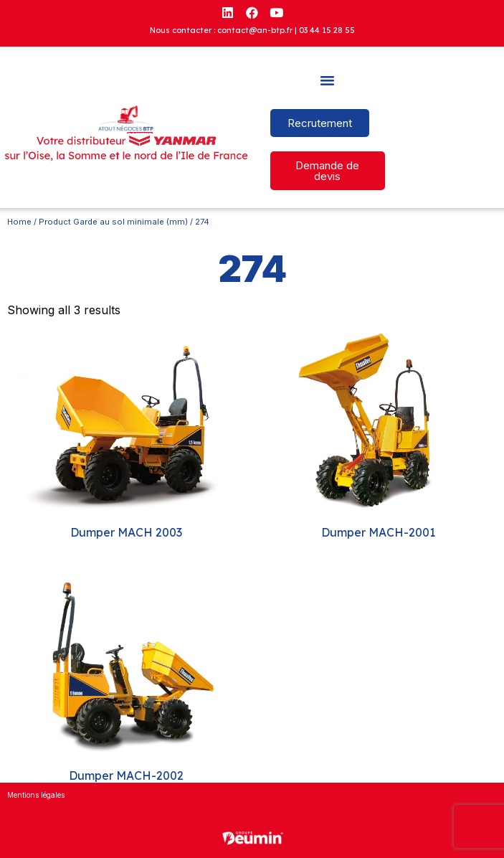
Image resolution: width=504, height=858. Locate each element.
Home (19, 222)
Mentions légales (36, 795)
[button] (328, 80)
